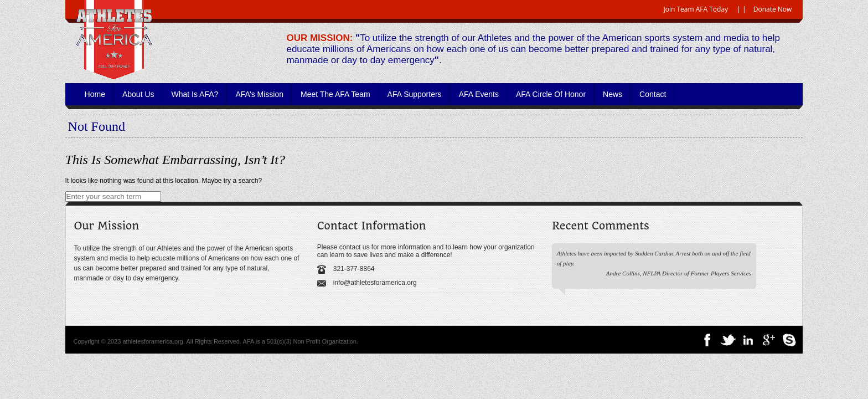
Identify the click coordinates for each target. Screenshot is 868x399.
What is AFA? (195, 94)
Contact (653, 94)
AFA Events (479, 94)
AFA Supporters (415, 94)
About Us (138, 94)
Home (95, 94)
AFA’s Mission (259, 94)
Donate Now (773, 9)
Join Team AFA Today (696, 9)
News (613, 94)
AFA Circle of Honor (551, 94)
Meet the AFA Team (335, 94)
